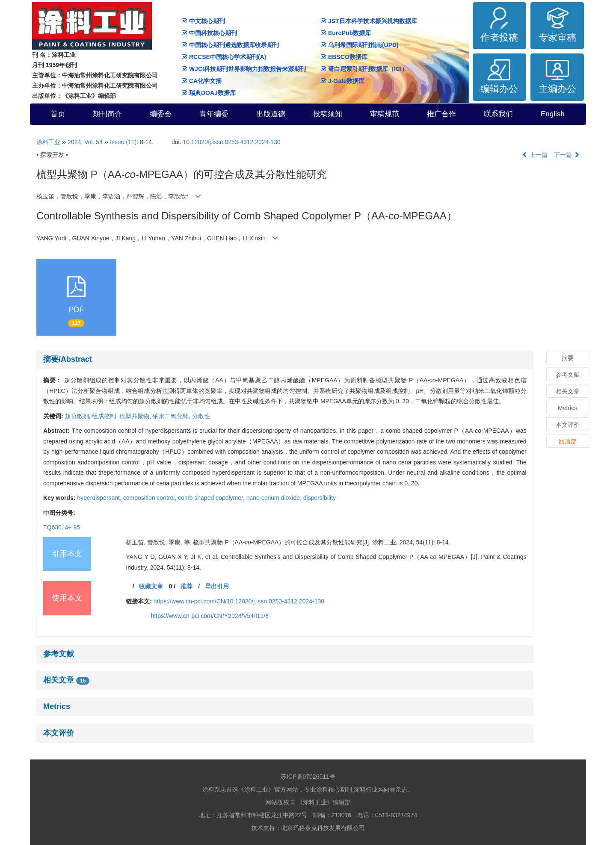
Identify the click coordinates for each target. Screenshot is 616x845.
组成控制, (106, 416)
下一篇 (567, 155)
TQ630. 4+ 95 (62, 527)
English (553, 114)
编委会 (161, 114)
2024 (74, 142)
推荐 (187, 586)
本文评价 (59, 733)
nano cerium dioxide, (275, 498)
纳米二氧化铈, (172, 416)
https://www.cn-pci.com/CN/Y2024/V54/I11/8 (210, 616)
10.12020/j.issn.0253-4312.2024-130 (231, 142)
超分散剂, (79, 416)
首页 (58, 114)
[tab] (285, 360)
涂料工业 (48, 142)
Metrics (57, 706)
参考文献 (59, 654)
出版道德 (271, 114)
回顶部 (568, 441)
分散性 (201, 416)
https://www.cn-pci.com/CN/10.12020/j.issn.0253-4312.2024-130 (239, 601)
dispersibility (320, 498)
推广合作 (441, 114)
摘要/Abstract (68, 359)
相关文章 (66, 680)
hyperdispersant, (100, 498)
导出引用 (217, 586)
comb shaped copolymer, (212, 498)
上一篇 (535, 155)
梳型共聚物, (136, 416)
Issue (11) (123, 142)
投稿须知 (328, 114)
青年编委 (214, 114)
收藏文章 (151, 586)
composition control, (151, 498)
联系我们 (498, 114)
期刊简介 (107, 114)
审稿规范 (385, 114)
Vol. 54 (93, 142)
